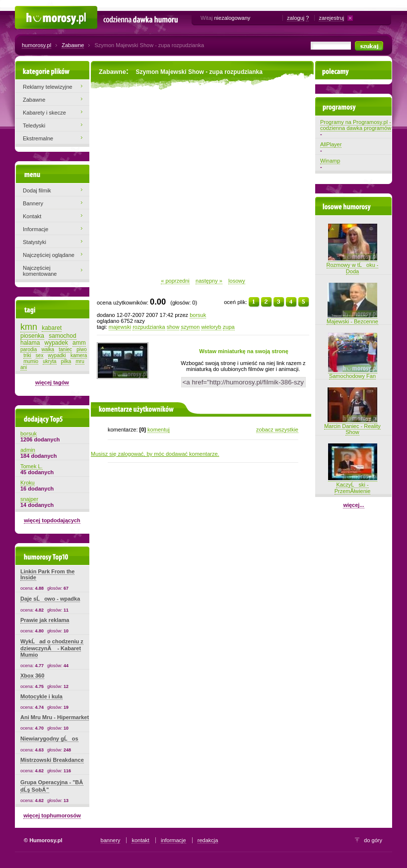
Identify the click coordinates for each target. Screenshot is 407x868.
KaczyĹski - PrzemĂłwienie (353, 485)
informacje (173, 840)
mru (80, 361)
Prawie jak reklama (45, 620)
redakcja (208, 840)
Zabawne (73, 45)
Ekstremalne (38, 138)
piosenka (32, 336)
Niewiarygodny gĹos (49, 739)
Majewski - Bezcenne (352, 318)
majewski (120, 327)
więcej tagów (52, 382)
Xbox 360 (32, 676)
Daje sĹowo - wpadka (50, 599)
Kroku (28, 483)
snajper (29, 499)
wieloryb (211, 327)
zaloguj (296, 18)
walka (48, 349)
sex (40, 355)
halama (30, 343)
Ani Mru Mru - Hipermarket (55, 717)
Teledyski (34, 125)
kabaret (52, 328)
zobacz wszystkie (277, 430)
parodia (29, 349)
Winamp (330, 161)
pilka (66, 361)
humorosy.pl (36, 45)
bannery (111, 840)
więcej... (353, 505)
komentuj (159, 430)
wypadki (57, 355)
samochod (62, 336)
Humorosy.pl (30, 11)
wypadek (56, 343)
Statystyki (34, 242)
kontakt (140, 840)
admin (28, 450)
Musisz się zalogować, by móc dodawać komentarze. (155, 454)
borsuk (198, 315)
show (173, 327)
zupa (229, 327)
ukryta (49, 361)
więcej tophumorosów (52, 815)
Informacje (35, 229)
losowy (237, 281)
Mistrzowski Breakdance (52, 760)
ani (24, 367)
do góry (373, 840)
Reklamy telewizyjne (48, 87)
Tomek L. (32, 466)
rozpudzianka (149, 327)
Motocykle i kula (41, 696)
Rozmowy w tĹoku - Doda (353, 265)
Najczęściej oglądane (49, 255)
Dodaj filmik (37, 190)
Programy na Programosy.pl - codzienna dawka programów (356, 125)
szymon (190, 327)
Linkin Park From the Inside (47, 574)
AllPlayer (331, 144)
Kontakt (32, 216)
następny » (209, 281)
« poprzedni (175, 281)
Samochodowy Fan (353, 373)
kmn (29, 327)
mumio (31, 361)
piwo (82, 349)
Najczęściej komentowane (40, 271)
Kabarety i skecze (44, 113)
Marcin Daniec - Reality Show (352, 426)
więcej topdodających (52, 520)
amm (79, 343)
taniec (65, 349)
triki (27, 355)
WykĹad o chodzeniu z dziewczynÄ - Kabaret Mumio (52, 648)
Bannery (33, 203)
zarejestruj (331, 18)
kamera (79, 355)
